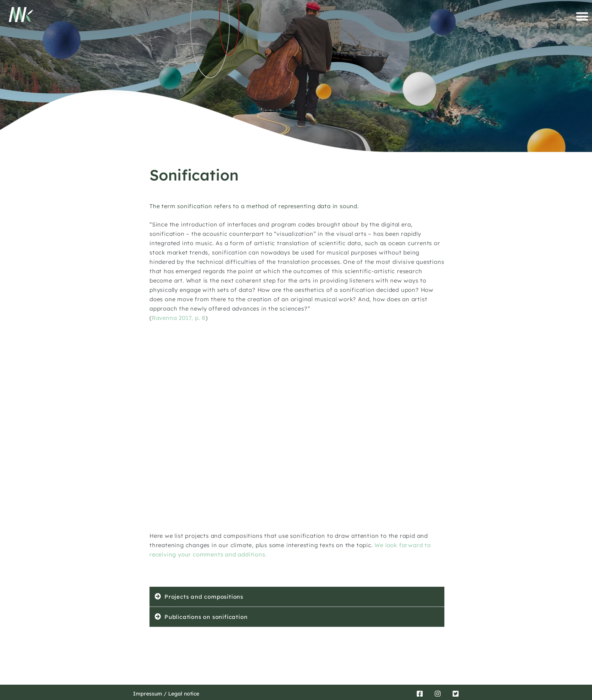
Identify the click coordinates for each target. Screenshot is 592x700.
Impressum (148, 694)
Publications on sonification (206, 617)
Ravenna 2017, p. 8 (179, 318)
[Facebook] (420, 694)
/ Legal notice (181, 694)
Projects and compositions (204, 597)
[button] (582, 16)
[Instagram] (438, 694)
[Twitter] (456, 694)
